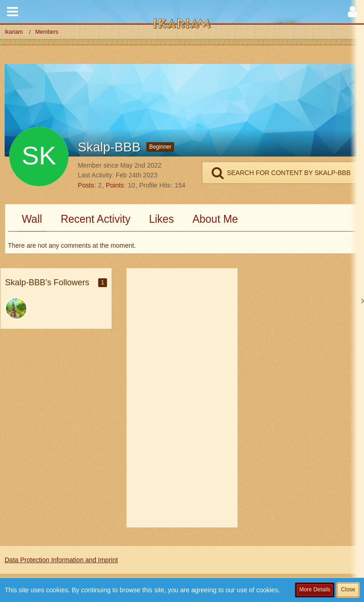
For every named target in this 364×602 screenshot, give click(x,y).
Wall (32, 219)
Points (115, 185)
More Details (315, 589)
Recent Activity (96, 219)
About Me (215, 219)
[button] (13, 12)
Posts (86, 185)
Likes (162, 219)
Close (348, 589)
